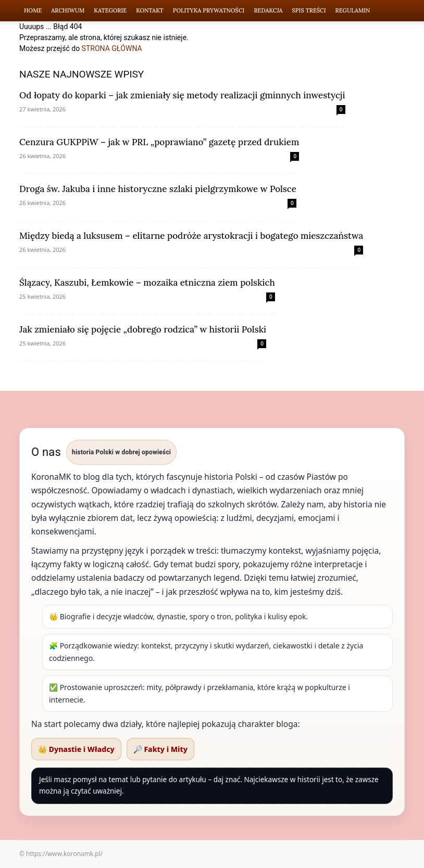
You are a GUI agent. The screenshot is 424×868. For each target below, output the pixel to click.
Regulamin (353, 10)
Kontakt (150, 10)
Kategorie (110, 10)
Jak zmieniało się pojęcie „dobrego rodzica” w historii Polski (143, 329)
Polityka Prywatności (209, 10)
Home (33, 10)
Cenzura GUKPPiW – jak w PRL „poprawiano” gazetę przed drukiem (159, 142)
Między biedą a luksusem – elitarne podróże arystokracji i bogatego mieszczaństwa (191, 236)
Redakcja (268, 10)
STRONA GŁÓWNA (112, 48)
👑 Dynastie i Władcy (76, 749)
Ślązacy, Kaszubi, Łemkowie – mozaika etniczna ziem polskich (147, 283)
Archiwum (68, 10)
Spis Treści (309, 10)
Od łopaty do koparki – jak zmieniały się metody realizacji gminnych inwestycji (182, 95)
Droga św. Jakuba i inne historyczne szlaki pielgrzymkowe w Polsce (158, 189)
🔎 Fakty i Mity (160, 749)
